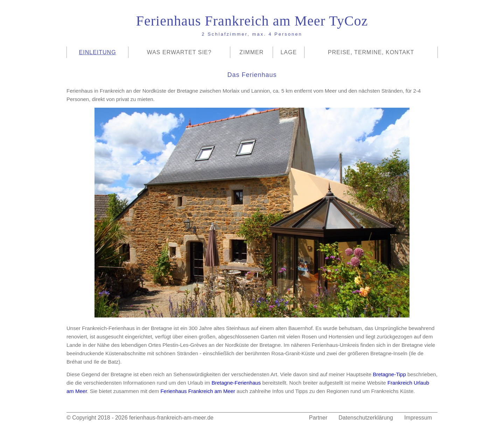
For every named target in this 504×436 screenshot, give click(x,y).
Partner (318, 418)
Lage (289, 52)
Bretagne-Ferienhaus (236, 383)
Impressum (418, 418)
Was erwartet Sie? (179, 52)
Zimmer (251, 52)
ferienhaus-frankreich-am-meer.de (171, 418)
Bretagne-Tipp (389, 374)
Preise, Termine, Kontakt (371, 52)
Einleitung (98, 52)
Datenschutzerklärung (366, 418)
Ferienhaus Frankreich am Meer (198, 391)
